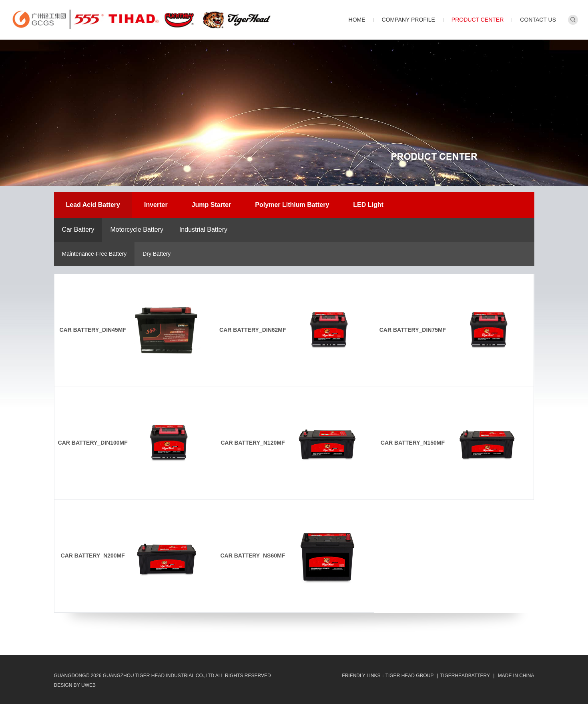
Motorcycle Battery (136, 230)
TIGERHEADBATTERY (465, 676)
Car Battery (78, 230)
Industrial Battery (203, 230)
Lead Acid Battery (93, 205)
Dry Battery (157, 254)
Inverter (156, 205)
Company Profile (408, 20)
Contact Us (538, 20)
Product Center (478, 20)
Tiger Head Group (410, 676)
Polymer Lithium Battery (292, 205)
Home (357, 20)
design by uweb (75, 685)
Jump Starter (212, 205)
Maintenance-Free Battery (94, 254)
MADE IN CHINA (516, 676)
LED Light (368, 205)
